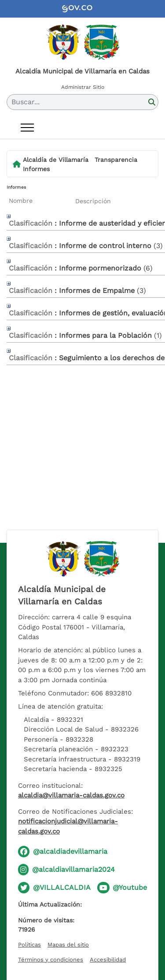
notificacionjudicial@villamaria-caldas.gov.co (68, 826)
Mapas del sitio (68, 945)
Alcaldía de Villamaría (56, 160)
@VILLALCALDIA (62, 887)
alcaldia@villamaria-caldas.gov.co (71, 795)
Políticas (29, 945)
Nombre (21, 201)
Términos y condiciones (51, 960)
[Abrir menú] (27, 128)
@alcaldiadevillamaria (70, 851)
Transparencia (116, 160)
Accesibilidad (108, 960)
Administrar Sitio (83, 87)
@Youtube (130, 887)
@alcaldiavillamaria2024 (73, 869)
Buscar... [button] (26, 102)
